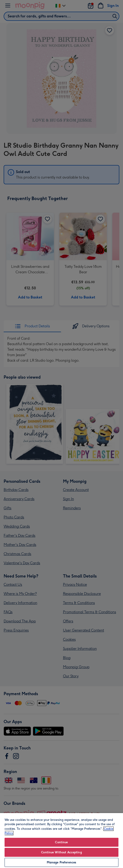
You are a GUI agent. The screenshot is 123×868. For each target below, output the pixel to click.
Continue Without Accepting (61, 852)
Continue (61, 842)
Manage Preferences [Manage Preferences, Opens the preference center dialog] (61, 862)
